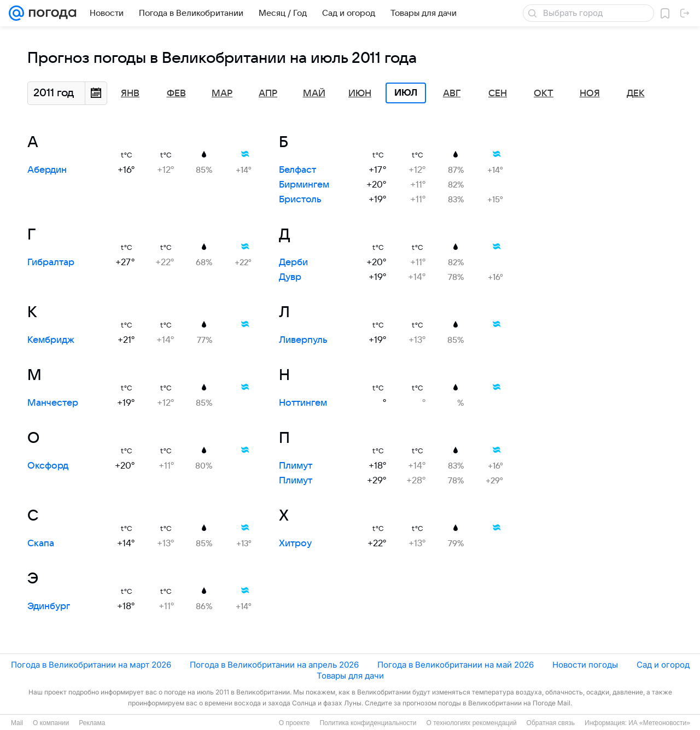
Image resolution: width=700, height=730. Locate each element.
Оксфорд (48, 466)
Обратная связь (551, 723)
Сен (498, 94)
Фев (176, 94)
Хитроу (295, 544)
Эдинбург (49, 606)
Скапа (41, 544)
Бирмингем (304, 185)
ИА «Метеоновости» (659, 723)
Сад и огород (663, 665)
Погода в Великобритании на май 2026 (456, 665)
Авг (452, 94)
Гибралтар (51, 262)
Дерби (293, 262)
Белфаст (297, 170)
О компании (51, 723)
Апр (268, 94)
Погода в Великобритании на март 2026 (91, 665)
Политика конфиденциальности (368, 723)
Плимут (296, 466)
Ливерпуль (303, 340)
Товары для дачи (350, 676)
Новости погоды (585, 665)
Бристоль (300, 200)
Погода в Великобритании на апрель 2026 (274, 665)
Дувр (290, 277)
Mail (17, 723)
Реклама (92, 723)
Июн (360, 94)
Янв (130, 94)
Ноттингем (303, 403)
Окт (544, 94)
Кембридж (51, 340)
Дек (636, 94)
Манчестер (53, 403)
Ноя (590, 94)
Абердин (47, 170)
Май (314, 94)
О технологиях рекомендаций (471, 723)
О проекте (294, 723)
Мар (222, 94)
